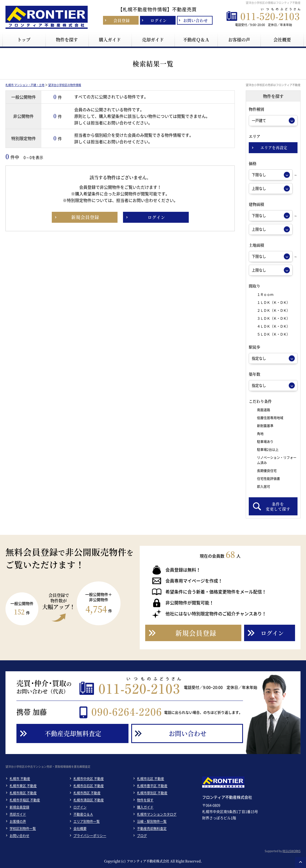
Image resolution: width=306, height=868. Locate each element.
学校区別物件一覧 (23, 829)
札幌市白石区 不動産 (89, 786)
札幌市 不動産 (20, 779)
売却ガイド (18, 814)
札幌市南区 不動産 (23, 793)
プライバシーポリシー (90, 836)
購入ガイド (145, 807)
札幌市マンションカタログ (157, 814)
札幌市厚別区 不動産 (152, 793)
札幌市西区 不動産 (87, 793)
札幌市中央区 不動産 (89, 779)
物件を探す (145, 800)
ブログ (142, 836)
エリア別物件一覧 (87, 821)
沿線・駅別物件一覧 (152, 821)
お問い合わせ (19, 836)
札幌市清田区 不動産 (89, 800)
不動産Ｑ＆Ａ (83, 814)
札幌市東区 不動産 (23, 786)
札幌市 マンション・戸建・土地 (25, 85)
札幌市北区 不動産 (151, 779)
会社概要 (80, 829)
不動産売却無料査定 (152, 829)
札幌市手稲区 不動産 (25, 800)
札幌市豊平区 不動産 (152, 786)
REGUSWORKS (291, 851)
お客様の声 (18, 821)
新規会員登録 (19, 807)
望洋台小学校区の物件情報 (65, 85)
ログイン (80, 807)
